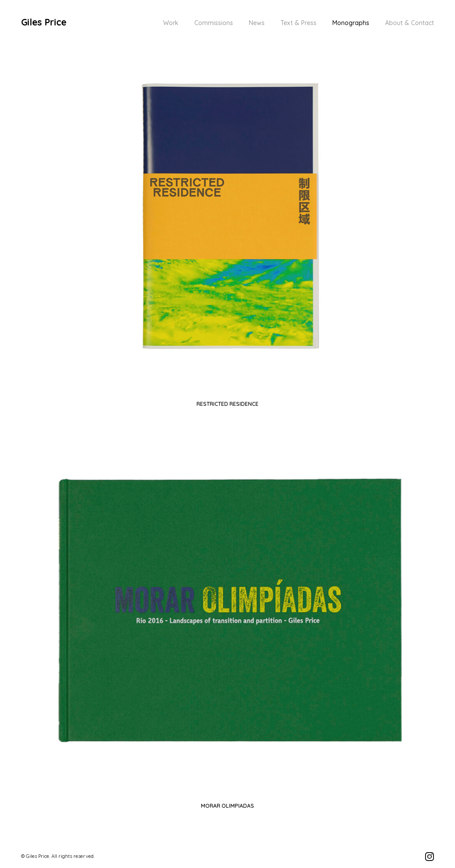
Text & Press (298, 23)
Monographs (351, 23)
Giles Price (44, 22)
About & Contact (409, 23)
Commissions (214, 23)
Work (171, 23)
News (257, 23)
